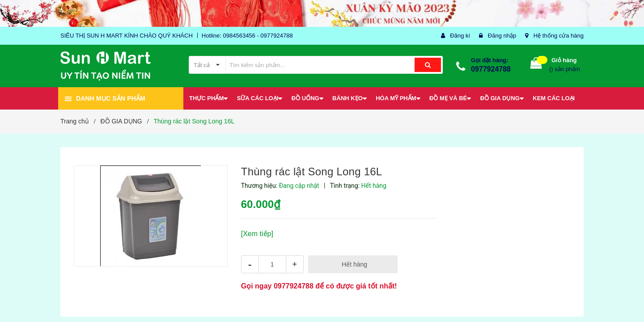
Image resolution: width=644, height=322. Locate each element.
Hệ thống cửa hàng (559, 36)
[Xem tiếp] (257, 234)
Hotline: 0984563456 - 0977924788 (247, 36)
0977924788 (491, 69)
